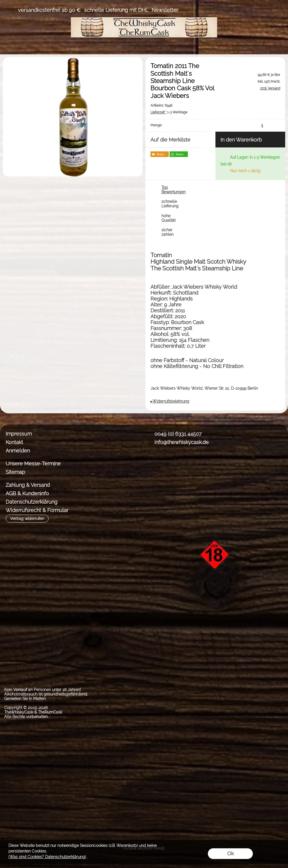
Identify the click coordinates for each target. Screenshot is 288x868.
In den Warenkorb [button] (241, 140)
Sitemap (15, 472)
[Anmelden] (247, 10)
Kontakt (14, 442)
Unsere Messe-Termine (33, 464)
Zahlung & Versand (28, 485)
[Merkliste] (258, 10)
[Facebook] (152, 463)
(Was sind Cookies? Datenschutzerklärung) (47, 857)
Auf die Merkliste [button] (170, 140)
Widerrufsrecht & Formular (37, 510)
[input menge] (262, 125)
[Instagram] (167, 463)
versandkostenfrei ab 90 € (49, 10)
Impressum (19, 434)
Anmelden (18, 451)
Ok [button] (230, 854)
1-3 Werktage (169, 112)
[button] (10, 10)
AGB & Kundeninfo (27, 493)
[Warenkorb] (268, 10)
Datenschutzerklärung (31, 502)
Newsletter (165, 10)
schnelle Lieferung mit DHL (116, 10)
